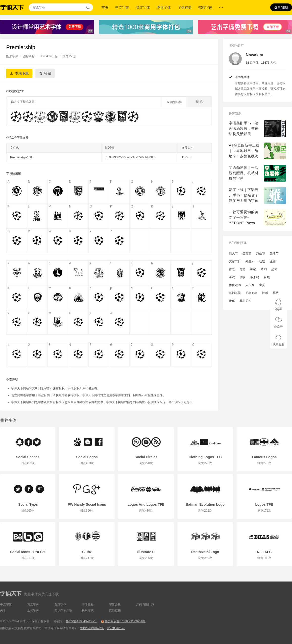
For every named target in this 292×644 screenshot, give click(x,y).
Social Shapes (28, 457)
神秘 (253, 269)
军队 (276, 293)
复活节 (274, 253)
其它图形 (245, 301)
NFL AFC (264, 552)
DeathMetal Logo (205, 552)
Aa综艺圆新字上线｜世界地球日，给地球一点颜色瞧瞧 (244, 151)
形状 (243, 277)
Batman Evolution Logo (205, 504)
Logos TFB (264, 504)
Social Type (28, 504)
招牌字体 (205, 7)
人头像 (250, 285)
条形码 (255, 277)
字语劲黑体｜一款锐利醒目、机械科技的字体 (244, 173)
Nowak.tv (254, 55)
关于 (3, 610)
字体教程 (88, 604)
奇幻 (264, 269)
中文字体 (122, 7)
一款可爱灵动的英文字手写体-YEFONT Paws (244, 217)
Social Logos (87, 457)
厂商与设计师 (145, 604)
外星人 (250, 261)
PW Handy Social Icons (87, 504)
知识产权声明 (63, 610)
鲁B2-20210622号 (92, 628)
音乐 (232, 301)
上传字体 (33, 610)
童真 (262, 285)
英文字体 (143, 7)
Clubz (87, 552)
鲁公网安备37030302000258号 (125, 621)
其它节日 (235, 261)
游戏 (232, 277)
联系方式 (88, 610)
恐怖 (274, 269)
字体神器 (185, 7)
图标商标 (29, 56)
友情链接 (115, 610)
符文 (243, 269)
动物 (262, 261)
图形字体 (164, 7)
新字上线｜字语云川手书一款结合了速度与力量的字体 (244, 195)
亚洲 (273, 261)
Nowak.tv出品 (49, 56)
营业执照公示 (116, 628)
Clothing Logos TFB (205, 457)
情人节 (233, 253)
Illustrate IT (146, 552)
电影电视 (235, 293)
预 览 (199, 102)
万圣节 (261, 253)
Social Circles (146, 457)
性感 (265, 293)
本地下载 (22, 73)
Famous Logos (264, 457)
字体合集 (115, 604)
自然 (267, 277)
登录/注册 (281, 7)
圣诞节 (247, 253)
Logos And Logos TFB (146, 504)
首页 (105, 7)
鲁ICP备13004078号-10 (82, 621)
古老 (232, 269)
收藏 (48, 73)
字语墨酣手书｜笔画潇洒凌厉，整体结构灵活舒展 (244, 128)
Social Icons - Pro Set (28, 552)
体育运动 (235, 285)
